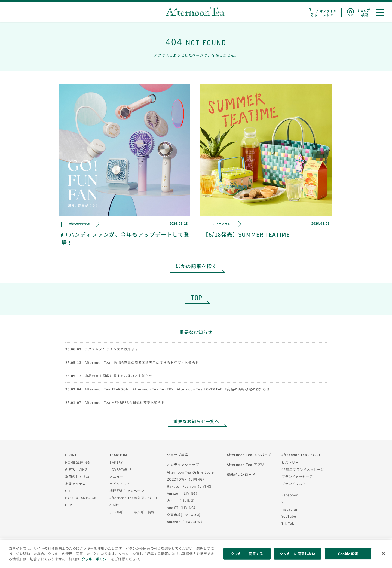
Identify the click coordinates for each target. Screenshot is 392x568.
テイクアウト (120, 483)
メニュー (116, 476)
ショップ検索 (178, 455)
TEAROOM (118, 455)
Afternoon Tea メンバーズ (249, 455)
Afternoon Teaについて (301, 455)
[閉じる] (383, 554)
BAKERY (116, 462)
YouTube (289, 516)
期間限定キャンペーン (127, 491)
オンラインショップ (183, 464)
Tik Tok (288, 523)
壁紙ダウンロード (241, 474)
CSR (68, 505)
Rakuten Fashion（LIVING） (191, 486)
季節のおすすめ (77, 476)
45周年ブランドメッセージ (303, 469)
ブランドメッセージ (297, 476)
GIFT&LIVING (76, 469)
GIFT (69, 491)
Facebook (290, 495)
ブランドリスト (294, 483)
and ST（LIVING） (182, 507)
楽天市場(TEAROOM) (184, 514)
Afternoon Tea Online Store (190, 472)
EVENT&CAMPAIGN (81, 498)
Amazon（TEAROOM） (186, 522)
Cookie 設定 (348, 554)
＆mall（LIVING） (182, 500)
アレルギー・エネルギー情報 (132, 512)
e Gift (114, 505)
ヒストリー (290, 462)
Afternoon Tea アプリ (246, 464)
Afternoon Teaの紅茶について (134, 498)
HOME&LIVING (77, 462)
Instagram (290, 509)
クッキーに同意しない (297, 554)
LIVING (71, 455)
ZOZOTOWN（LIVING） (186, 479)
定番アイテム (76, 483)
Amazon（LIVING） (183, 493)
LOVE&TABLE (121, 469)
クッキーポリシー (96, 559)
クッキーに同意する (247, 554)
